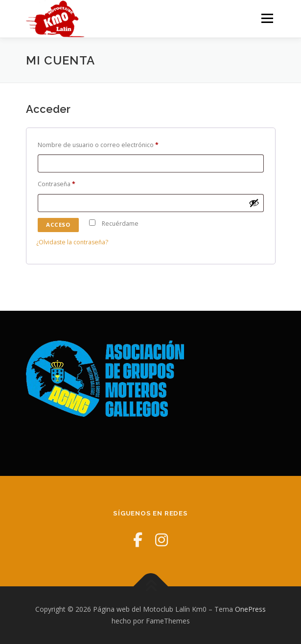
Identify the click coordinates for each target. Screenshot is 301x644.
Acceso (58, 225)
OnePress (250, 609)
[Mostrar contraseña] (254, 203)
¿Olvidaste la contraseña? (72, 242)
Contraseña (59, 184)
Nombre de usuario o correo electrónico (100, 145)
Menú (266, 18)
